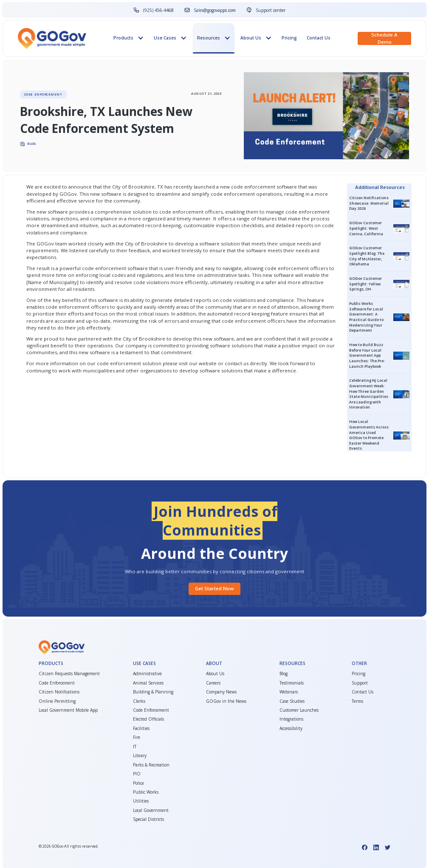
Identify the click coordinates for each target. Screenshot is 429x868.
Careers (213, 683)
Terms (357, 701)
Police (138, 783)
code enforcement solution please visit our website (157, 363)
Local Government (151, 810)
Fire (137, 737)
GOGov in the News (226, 701)
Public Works (146, 792)
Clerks (139, 701)
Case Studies (292, 701)
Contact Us (319, 38)
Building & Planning (153, 692)
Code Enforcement (57, 683)
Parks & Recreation (151, 765)
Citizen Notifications (59, 692)
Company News (221, 692)
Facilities (141, 728)
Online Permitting (57, 701)
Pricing (289, 38)
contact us (237, 363)
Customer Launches (299, 710)
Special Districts (148, 819)
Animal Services (148, 683)
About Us (215, 674)
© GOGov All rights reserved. (69, 846)
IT (135, 747)
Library (140, 756)
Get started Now (214, 588)
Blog (284, 674)
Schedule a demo (384, 38)
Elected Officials (148, 719)
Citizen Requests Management (69, 674)
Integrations (291, 719)
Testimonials (292, 683)
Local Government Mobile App (68, 710)
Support (360, 683)
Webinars (289, 692)
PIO (137, 774)
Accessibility (291, 728)
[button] (129, 38)
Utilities (141, 801)
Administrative (147, 674)
